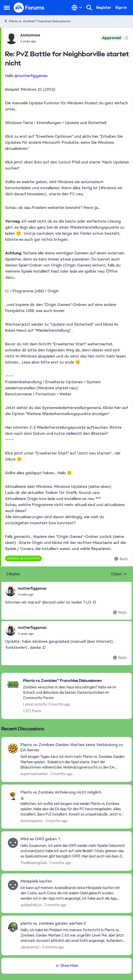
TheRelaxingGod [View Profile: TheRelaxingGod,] (33, 863)
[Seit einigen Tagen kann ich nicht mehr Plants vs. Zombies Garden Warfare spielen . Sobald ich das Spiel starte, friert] (73, 762)
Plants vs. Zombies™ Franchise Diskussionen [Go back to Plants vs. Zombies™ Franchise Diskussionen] (37, 21)
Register (104, 8)
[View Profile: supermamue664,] (13, 749)
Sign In (121, 8)
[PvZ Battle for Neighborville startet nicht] (30, 41)
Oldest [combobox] (119, 574)
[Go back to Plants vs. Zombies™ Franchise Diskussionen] (75, 681)
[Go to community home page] (29, 8)
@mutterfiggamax (31, 76)
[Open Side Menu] (7, 8)
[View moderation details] (126, 38)
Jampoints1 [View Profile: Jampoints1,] (30, 947)
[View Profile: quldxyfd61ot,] (13, 885)
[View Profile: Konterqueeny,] (13, 796)
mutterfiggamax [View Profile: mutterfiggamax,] (32, 588)
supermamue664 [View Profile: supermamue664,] (34, 774)
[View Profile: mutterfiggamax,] (10, 591)
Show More (67, 966)
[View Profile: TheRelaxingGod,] (13, 843)
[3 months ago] (61, 774)
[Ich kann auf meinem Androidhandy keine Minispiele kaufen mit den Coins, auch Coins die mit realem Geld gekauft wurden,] (73, 893)
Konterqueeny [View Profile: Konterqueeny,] (32, 821)
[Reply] (121, 559)
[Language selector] (77, 8)
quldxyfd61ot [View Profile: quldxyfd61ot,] (31, 905)
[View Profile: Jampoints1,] (13, 927)
